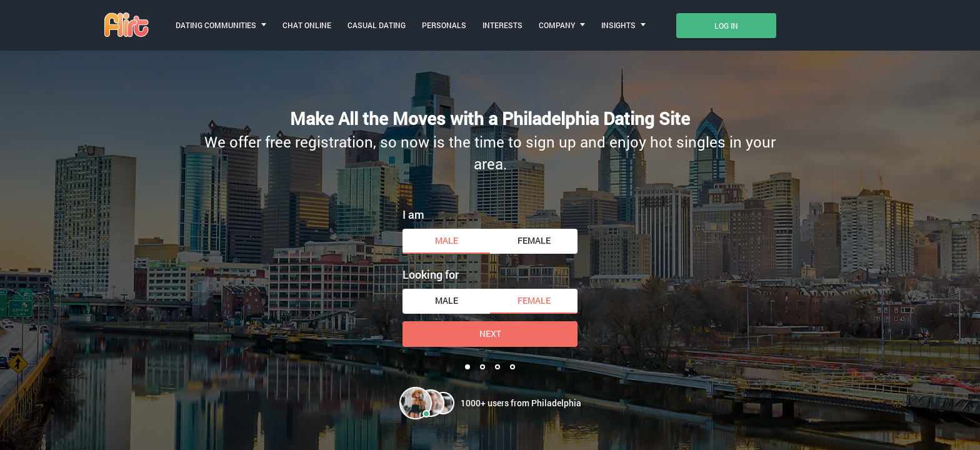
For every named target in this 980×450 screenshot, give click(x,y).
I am (413, 214)
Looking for (431, 274)
